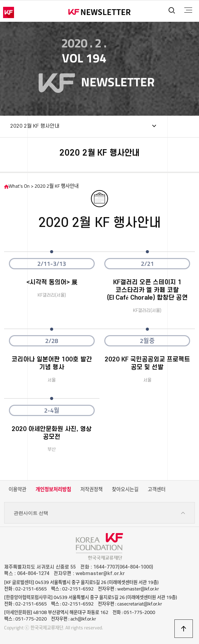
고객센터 (157, 489)
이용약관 (17, 489)
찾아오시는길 (125, 489)
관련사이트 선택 (100, 513)
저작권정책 (91, 489)
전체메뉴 (188, 10)
